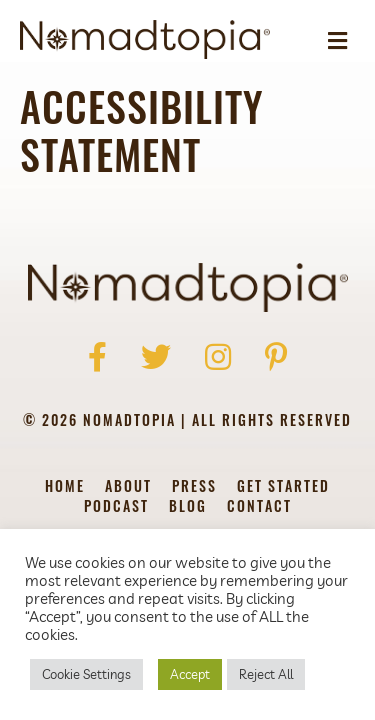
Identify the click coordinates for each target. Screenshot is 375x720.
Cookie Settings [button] (86, 674)
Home (65, 487)
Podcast (116, 507)
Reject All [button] (266, 674)
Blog (188, 507)
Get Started (283, 487)
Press (194, 487)
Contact (259, 507)
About (128, 487)
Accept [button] (190, 674)
